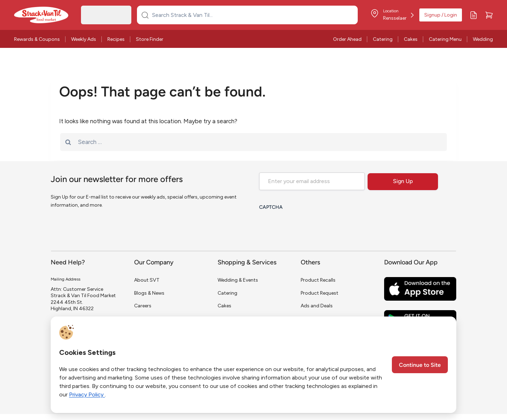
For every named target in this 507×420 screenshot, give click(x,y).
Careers (143, 306)
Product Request (320, 293)
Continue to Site (420, 365)
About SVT (147, 280)
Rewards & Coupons (37, 39)
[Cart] (489, 15)
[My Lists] (474, 15)
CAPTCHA (271, 208)
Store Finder (150, 39)
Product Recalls (318, 280)
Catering (383, 39)
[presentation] (313, 228)
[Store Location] (392, 15)
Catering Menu (445, 39)
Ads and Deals (317, 306)
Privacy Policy (87, 394)
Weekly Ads (84, 39)
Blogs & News (149, 293)
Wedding (483, 39)
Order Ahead (347, 39)
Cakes (411, 39)
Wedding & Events (238, 280)
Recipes (116, 39)
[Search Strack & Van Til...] (252, 15)
